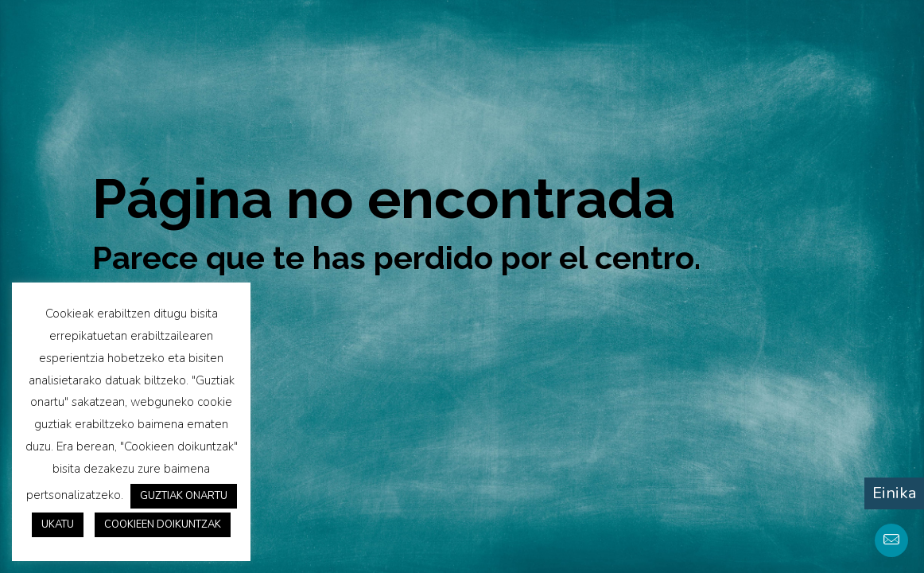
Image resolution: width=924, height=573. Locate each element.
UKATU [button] (58, 524)
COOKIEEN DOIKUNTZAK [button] (163, 524)
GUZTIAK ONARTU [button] (184, 496)
